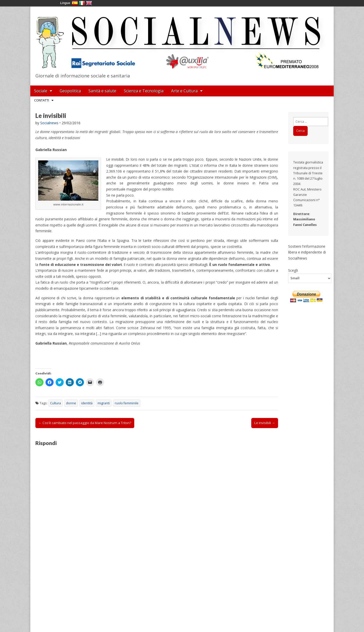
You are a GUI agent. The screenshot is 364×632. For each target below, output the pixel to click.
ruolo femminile (127, 403)
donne (71, 403)
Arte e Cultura (184, 91)
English (89, 3)
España (75, 3)
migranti (104, 403)
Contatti (42, 100)
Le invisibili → (265, 423)
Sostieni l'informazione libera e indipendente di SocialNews (307, 252)
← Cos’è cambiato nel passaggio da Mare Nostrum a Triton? (85, 423)
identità (87, 403)
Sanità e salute (102, 91)
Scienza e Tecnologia (144, 91)
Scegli (293, 270)
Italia (82, 3)
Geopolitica (70, 91)
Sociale (41, 91)
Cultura (55, 403)
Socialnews (49, 123)
